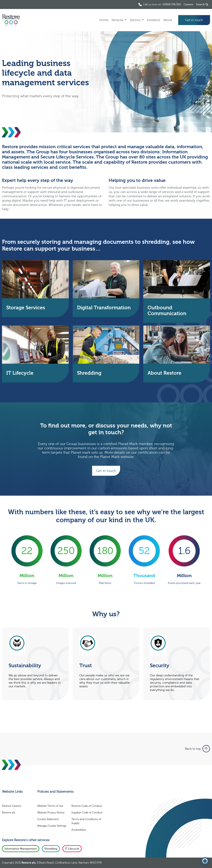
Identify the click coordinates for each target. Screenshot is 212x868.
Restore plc (9, 813)
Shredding (51, 849)
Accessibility (79, 830)
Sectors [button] (135, 20)
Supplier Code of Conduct (87, 813)
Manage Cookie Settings (52, 826)
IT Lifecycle (72, 849)
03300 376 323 (172, 4)
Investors (153, 20)
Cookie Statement (48, 819)
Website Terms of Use (50, 806)
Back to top (198, 749)
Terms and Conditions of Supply (86, 821)
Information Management (21, 849)
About (168, 20)
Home (104, 20)
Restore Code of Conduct (87, 806)
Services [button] (118, 20)
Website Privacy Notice (51, 813)
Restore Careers (12, 806)
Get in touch (194, 20)
